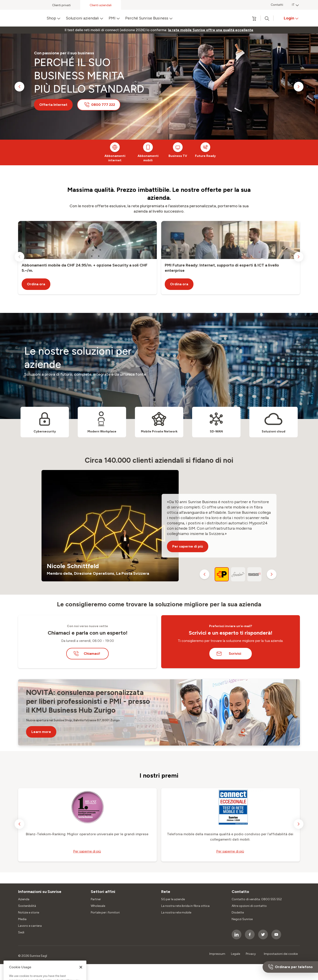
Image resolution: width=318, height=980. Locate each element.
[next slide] (299, 87)
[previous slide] (19, 87)
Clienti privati (61, 5)
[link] (211, 30)
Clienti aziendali (101, 5)
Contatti (277, 5)
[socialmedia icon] (237, 934)
